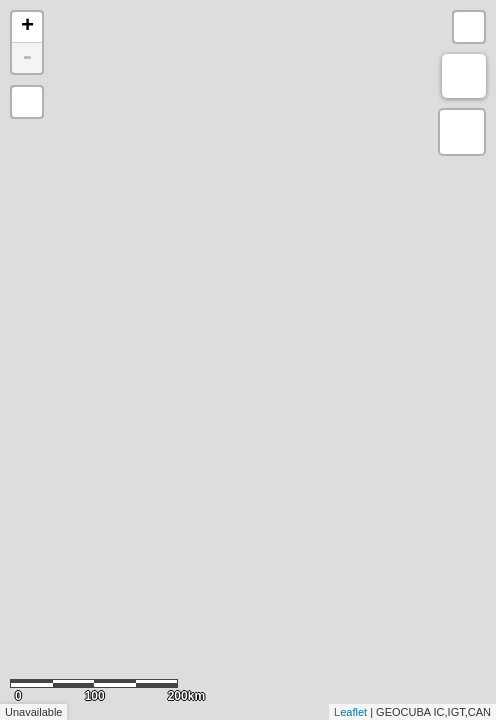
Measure (464, 76)
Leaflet (350, 712)
